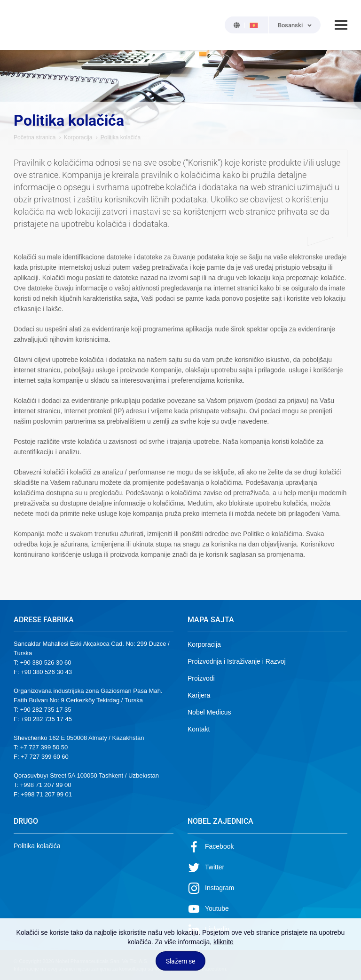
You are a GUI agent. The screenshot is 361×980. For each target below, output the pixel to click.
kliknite (224, 942)
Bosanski (290, 25)
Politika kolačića (37, 846)
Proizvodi (201, 678)
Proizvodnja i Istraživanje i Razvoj (237, 661)
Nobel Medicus (209, 712)
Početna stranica (35, 137)
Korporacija (78, 137)
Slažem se (180, 961)
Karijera (199, 695)
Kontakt (199, 729)
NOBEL (26, 25)
